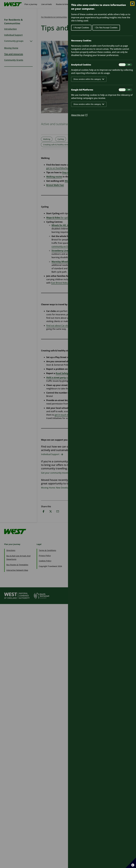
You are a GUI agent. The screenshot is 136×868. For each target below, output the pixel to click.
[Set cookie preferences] (131, 863)
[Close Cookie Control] (132, 4)
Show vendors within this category (89, 79)
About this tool (79, 115)
